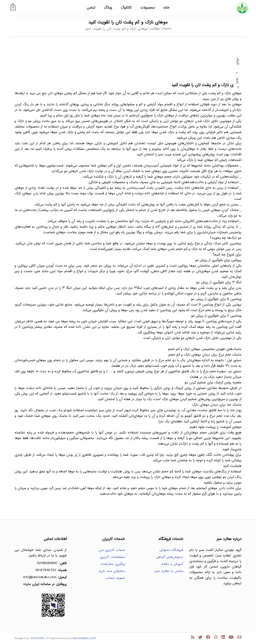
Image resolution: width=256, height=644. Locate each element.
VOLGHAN (37, 638)
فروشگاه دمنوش (171, 550)
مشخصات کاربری (113, 557)
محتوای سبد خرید (112, 571)
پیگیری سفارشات (113, 564)
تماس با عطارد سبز (169, 571)
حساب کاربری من (112, 550)
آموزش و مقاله (173, 564)
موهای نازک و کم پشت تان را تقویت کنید (206, 85)
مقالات (155, 29)
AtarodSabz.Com (84, 638)
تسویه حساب (115, 578)
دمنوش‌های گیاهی (170, 557)
